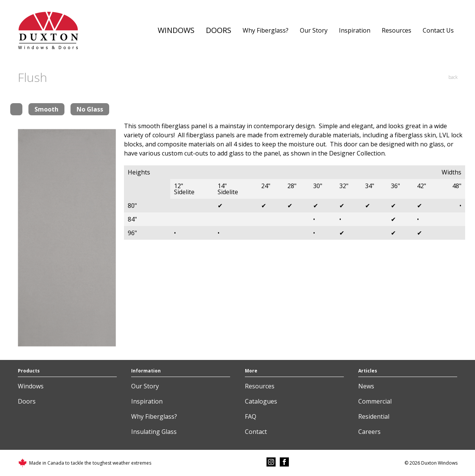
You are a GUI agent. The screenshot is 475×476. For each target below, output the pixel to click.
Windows (176, 30)
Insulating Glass (154, 432)
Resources (397, 30)
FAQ (251, 416)
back (453, 77)
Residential (374, 416)
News (366, 386)
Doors (219, 30)
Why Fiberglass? (266, 30)
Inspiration (355, 30)
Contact (256, 432)
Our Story (314, 30)
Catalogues (261, 401)
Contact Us (438, 30)
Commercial (375, 401)
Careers (369, 432)
